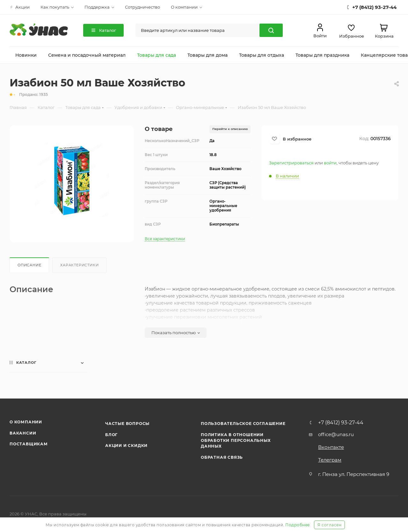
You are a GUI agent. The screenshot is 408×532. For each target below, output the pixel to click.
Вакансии (23, 433)
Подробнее (298, 525)
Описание (29, 265)
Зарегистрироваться (291, 163)
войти (330, 163)
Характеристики (79, 265)
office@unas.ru (336, 434)
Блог (111, 435)
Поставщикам (29, 444)
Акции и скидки (126, 446)
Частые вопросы (127, 424)
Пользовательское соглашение (243, 424)
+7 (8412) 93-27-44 (341, 423)
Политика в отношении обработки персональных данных (236, 441)
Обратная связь (222, 457)
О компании (26, 422)
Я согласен (329, 525)
